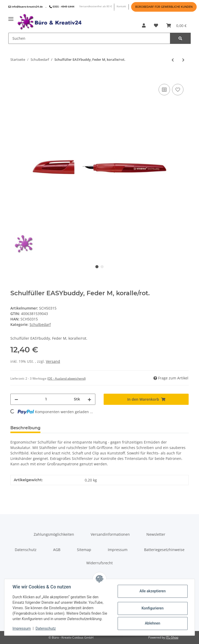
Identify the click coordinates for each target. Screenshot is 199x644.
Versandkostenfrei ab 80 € (96, 6)
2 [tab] (102, 267)
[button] (144, 25)
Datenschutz (26, 550)
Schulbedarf (40, 324)
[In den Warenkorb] (15, 75)
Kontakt (121, 6)
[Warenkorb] (176, 25)
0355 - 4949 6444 (62, 7)
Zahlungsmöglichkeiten (54, 534)
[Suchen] (89, 38)
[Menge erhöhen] (89, 399)
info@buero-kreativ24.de (26, 7)
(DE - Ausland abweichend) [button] (66, 378)
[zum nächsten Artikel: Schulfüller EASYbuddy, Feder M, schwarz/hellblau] (183, 60)
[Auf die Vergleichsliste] (164, 90)
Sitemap (84, 550)
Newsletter (156, 534)
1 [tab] (97, 267)
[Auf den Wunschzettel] (178, 90)
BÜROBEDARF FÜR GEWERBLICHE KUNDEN (164, 7)
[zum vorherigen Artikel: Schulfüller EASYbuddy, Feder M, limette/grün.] (173, 60)
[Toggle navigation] (11, 17)
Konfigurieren (152, 608)
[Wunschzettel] (156, 25)
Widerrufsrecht (99, 563)
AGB (57, 550)
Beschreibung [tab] (25, 428)
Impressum (118, 550)
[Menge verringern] (16, 399)
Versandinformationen (110, 534)
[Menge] (46, 399)
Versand (53, 361)
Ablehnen (152, 623)
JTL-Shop (172, 637)
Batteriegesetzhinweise (164, 550)
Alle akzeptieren (152, 591)
